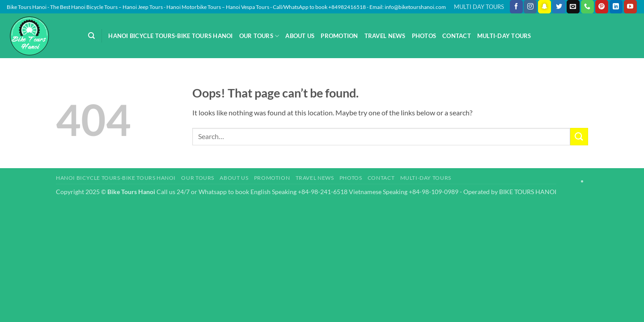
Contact (457, 36)
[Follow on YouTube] (630, 7)
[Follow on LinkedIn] (616, 7)
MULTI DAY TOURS (479, 7)
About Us (300, 36)
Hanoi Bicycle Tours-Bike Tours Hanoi (170, 36)
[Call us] (587, 7)
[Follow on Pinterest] (602, 7)
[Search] (91, 36)
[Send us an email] (573, 7)
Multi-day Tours (504, 36)
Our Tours (259, 36)
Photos (424, 36)
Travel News (385, 36)
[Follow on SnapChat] (544, 7)
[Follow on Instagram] (530, 7)
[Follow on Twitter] (559, 7)
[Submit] (579, 137)
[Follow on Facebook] (516, 7)
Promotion (339, 36)
